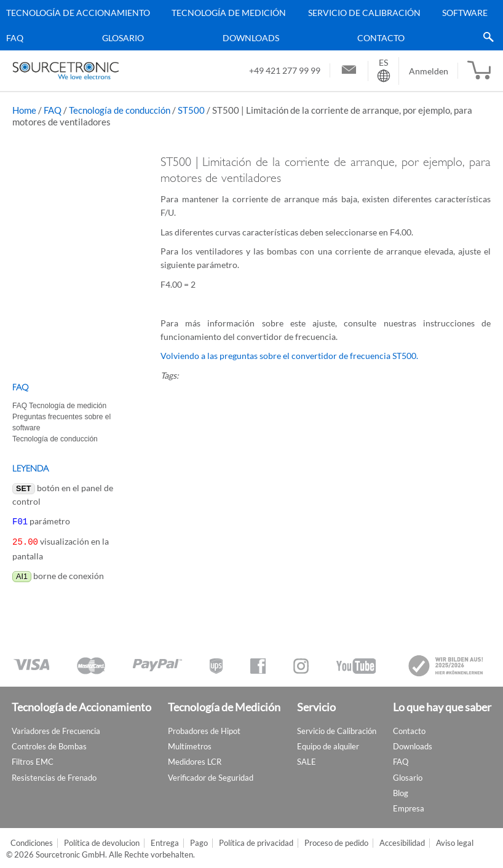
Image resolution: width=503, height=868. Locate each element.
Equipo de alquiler (328, 744)
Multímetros (190, 744)
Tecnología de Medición (229, 13)
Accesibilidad (402, 841)
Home (24, 110)
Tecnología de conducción (120, 110)
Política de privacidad (256, 841)
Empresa (409, 806)
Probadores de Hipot (204, 728)
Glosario (123, 38)
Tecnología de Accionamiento (78, 13)
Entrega (165, 841)
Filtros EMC (33, 759)
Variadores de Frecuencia (56, 728)
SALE (307, 759)
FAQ (15, 38)
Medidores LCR (195, 759)
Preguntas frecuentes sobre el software (61, 422)
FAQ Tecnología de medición (59, 406)
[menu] (247, 25)
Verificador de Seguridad (211, 775)
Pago (199, 841)
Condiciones (32, 841)
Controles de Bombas (49, 744)
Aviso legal (455, 841)
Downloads (251, 38)
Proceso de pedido (336, 841)
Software (465, 13)
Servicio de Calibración (364, 13)
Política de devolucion (102, 841)
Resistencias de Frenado (54, 775)
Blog (401, 791)
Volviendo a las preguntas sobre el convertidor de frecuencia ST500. (289, 356)
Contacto (381, 38)
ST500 (191, 110)
